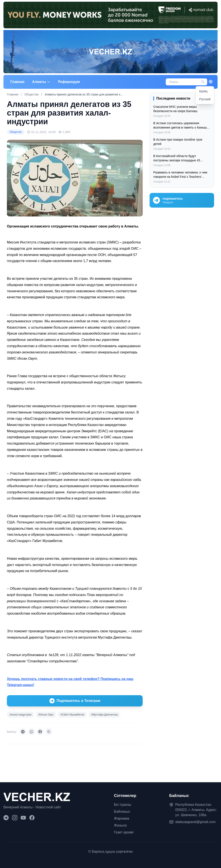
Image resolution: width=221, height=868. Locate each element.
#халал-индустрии (21, 715)
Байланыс (122, 812)
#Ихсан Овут (46, 715)
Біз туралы (123, 805)
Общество (32, 94)
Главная (17, 82)
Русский (205, 99)
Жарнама (122, 818)
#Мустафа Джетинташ (104, 715)
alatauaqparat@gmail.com (195, 822)
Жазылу (120, 825)
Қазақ (203, 91)
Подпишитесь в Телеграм (75, 701)
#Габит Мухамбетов (72, 715)
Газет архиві (124, 832)
